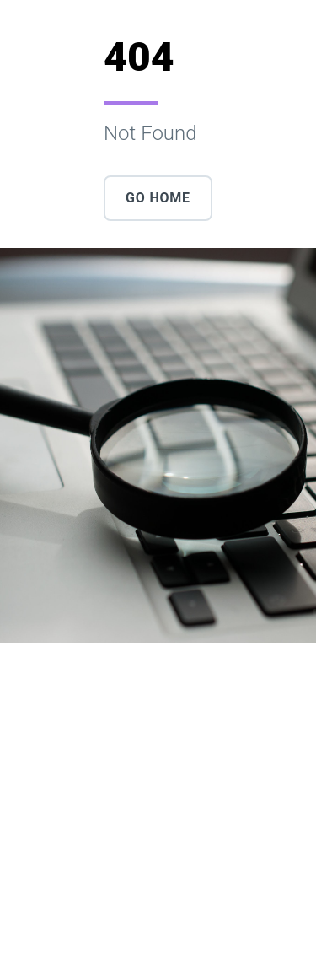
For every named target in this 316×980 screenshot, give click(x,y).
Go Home (158, 198)
